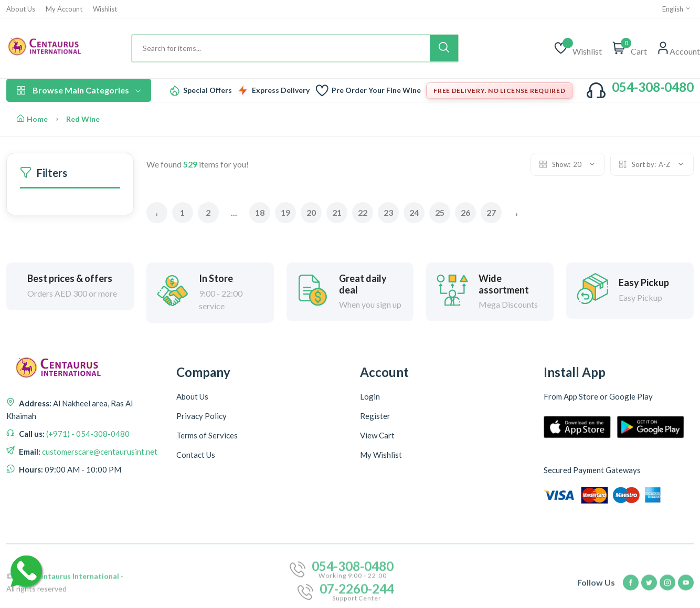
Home (32, 119)
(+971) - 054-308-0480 (87, 434)
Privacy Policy (201, 416)
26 (465, 212)
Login (370, 396)
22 (363, 212)
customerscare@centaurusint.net (99, 452)
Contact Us (196, 455)
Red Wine (83, 119)
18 (260, 212)
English (677, 9)
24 (414, 212)
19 (285, 212)
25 (440, 212)
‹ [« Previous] (157, 213)
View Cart (377, 435)
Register (375, 416)
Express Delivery (281, 90)
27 (491, 212)
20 (311, 212)
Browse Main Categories (79, 90)
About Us (21, 9)
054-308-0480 (653, 87)
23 (388, 212)
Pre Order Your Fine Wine (376, 90)
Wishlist (105, 9)
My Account (64, 9)
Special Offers (208, 90)
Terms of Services (207, 435)
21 (337, 212)
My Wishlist (381, 455)
